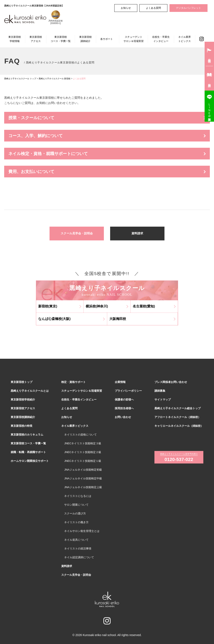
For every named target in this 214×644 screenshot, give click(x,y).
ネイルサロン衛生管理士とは (82, 531)
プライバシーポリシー (128, 391)
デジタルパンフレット (189, 8)
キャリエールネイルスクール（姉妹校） (179, 426)
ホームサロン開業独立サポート (30, 461)
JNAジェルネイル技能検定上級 (83, 487)
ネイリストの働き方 (76, 522)
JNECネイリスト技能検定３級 (83, 443)
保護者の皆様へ (124, 400)
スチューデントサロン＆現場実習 (134, 39)
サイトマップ (163, 400)
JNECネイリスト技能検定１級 (83, 461)
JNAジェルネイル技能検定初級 (83, 470)
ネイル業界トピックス (185, 39)
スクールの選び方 (75, 513)
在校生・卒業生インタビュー (161, 39)
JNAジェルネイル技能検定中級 (83, 478)
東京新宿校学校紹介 (23, 400)
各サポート (107, 39)
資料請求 (137, 233)
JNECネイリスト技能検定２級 (83, 452)
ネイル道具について (76, 540)
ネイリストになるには (78, 496)
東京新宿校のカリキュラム (27, 435)
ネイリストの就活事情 (78, 549)
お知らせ (126, 8)
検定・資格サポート (73, 382)
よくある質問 (153, 8)
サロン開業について (76, 505)
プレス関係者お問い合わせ (171, 382)
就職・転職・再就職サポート (28, 452)
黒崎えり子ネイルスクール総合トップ (178, 408)
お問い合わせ (123, 417)
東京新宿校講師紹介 (85, 39)
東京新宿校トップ (22, 382)
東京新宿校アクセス (36, 39)
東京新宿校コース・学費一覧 (61, 39)
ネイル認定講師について (79, 557)
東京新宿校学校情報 (15, 39)
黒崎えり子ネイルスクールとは (30, 391)
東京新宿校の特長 (22, 426)
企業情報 (120, 382)
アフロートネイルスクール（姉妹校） (178, 417)
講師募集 (160, 391)
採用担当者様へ (124, 408)
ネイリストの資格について (80, 435)
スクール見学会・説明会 (77, 233)
